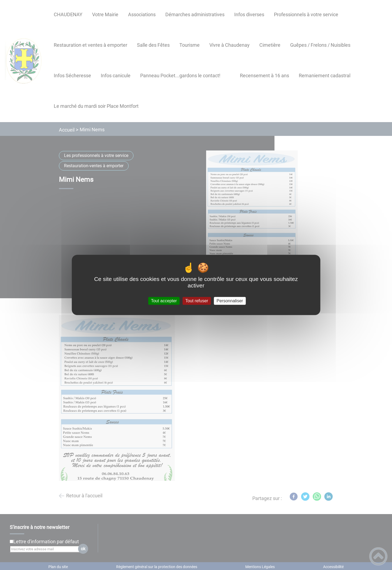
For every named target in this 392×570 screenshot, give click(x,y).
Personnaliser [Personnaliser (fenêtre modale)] (230, 301)
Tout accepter (164, 301)
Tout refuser (197, 301)
